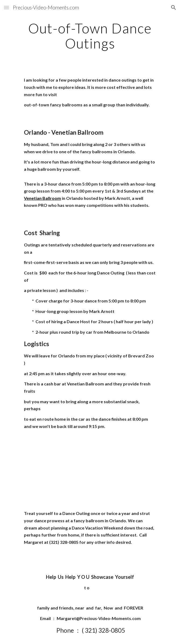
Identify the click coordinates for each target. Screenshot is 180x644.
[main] (90, 36)
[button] (6, 7)
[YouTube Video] (90, 470)
